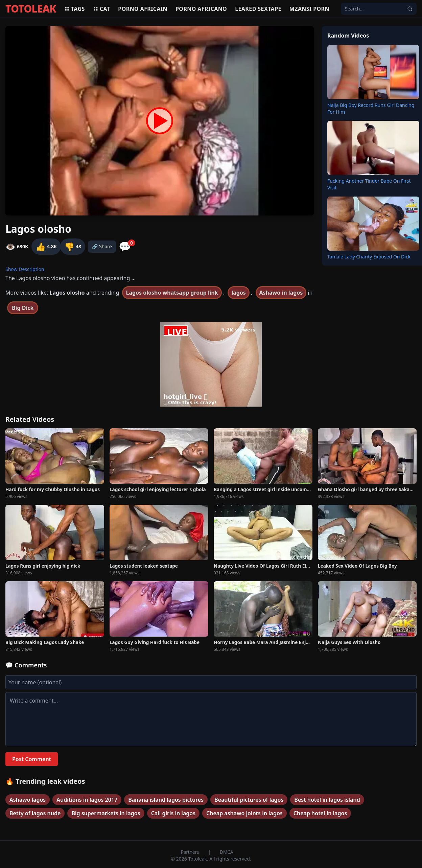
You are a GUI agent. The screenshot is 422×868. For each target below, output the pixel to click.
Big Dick (23, 308)
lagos (239, 293)
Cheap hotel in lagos (320, 813)
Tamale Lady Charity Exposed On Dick (369, 257)
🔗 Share (102, 246)
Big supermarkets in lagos (106, 813)
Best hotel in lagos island (327, 800)
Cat (102, 9)
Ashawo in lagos (281, 293)
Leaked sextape (258, 9)
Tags (75, 9)
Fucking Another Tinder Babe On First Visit (369, 184)
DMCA (226, 852)
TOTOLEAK (31, 9)
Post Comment (32, 759)
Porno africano (201, 9)
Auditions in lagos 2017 (87, 800)
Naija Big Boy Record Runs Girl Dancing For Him (371, 108)
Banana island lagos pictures (166, 800)
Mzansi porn (309, 9)
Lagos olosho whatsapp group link (172, 293)
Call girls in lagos (173, 813)
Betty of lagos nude (35, 813)
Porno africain (143, 9)
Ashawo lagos (28, 800)
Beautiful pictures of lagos (249, 800)
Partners (191, 852)
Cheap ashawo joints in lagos (244, 813)
